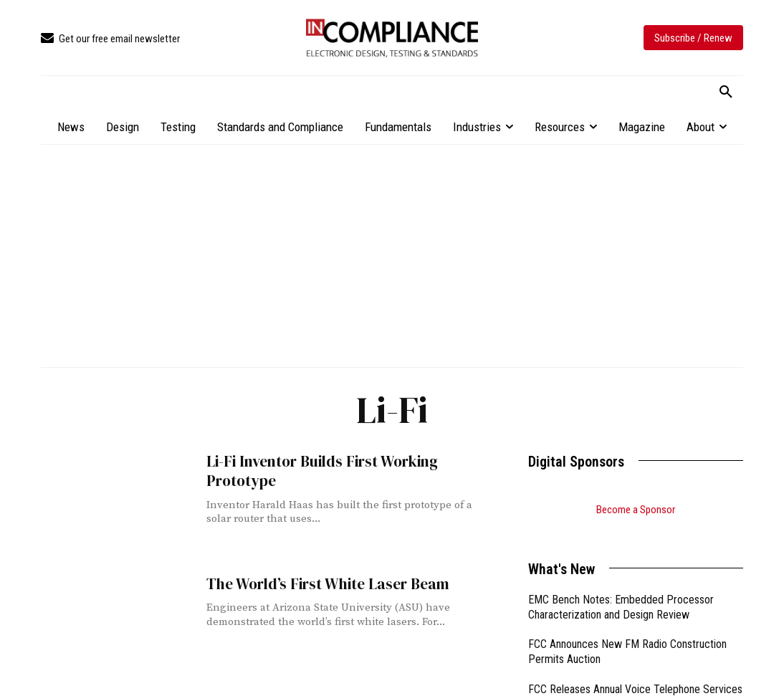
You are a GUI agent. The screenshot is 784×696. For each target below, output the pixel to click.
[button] (726, 92)
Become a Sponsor (636, 510)
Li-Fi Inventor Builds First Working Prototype (321, 471)
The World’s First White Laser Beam (327, 584)
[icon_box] (110, 39)
